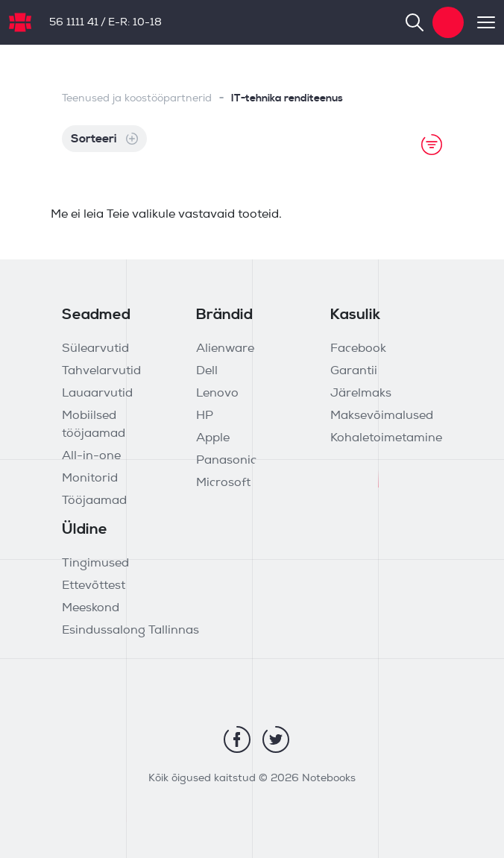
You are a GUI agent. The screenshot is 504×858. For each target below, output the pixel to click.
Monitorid (90, 479)
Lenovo (217, 394)
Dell (207, 371)
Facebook (358, 349)
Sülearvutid (95, 349)
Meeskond (91, 608)
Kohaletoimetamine (386, 438)
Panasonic (226, 461)
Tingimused (95, 564)
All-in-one (91, 456)
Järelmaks (361, 394)
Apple (213, 438)
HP (205, 416)
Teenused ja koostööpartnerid (137, 99)
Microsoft (223, 483)
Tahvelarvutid (101, 371)
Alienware (225, 349)
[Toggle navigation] (479, 22)
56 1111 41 (74, 23)
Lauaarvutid (97, 394)
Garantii (354, 371)
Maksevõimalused (382, 416)
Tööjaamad (94, 501)
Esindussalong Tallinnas (130, 631)
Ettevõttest (94, 586)
